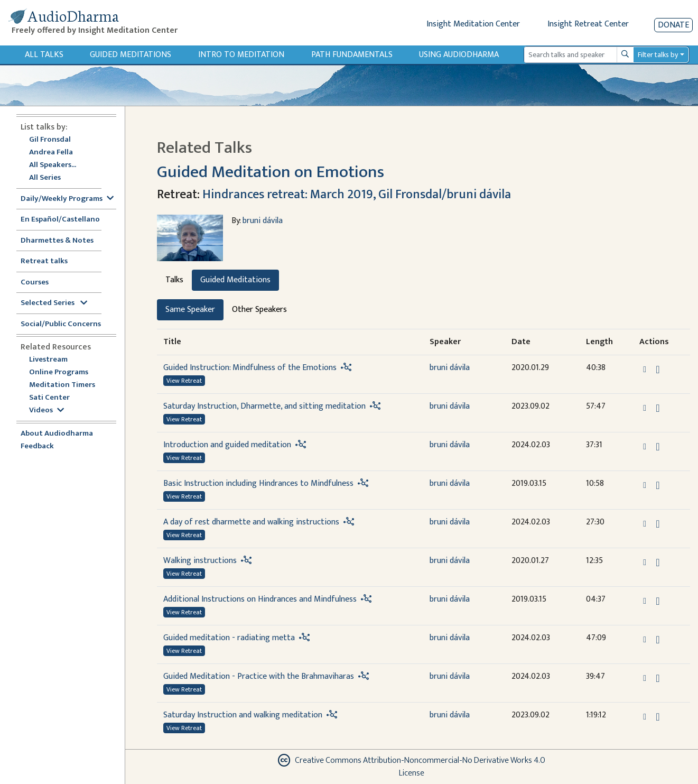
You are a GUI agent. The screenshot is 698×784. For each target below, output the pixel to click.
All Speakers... (53, 165)
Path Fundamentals (352, 55)
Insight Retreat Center (588, 24)
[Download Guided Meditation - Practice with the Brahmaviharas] (658, 678)
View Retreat (184, 381)
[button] (646, 369)
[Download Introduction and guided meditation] (658, 447)
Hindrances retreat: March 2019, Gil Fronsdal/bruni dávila (357, 195)
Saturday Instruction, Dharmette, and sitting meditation (264, 406)
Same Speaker (190, 310)
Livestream (48, 360)
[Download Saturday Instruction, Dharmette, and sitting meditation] (658, 408)
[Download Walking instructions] (658, 562)
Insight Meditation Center (473, 24)
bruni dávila (263, 221)
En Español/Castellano (60, 220)
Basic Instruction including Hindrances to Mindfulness (258, 483)
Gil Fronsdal (50, 140)
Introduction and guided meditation (227, 445)
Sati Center (49, 398)
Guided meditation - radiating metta (229, 638)
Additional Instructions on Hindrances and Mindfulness (260, 599)
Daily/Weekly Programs (67, 199)
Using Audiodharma (459, 55)
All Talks (44, 55)
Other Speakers (259, 310)
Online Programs (59, 372)
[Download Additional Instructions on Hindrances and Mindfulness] (658, 601)
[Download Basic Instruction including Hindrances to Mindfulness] (658, 485)
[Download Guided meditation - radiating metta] (658, 640)
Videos (46, 411)
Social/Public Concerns (61, 324)
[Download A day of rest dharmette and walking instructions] (658, 524)
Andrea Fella (51, 153)
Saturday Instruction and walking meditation (243, 715)
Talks (174, 280)
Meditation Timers (62, 385)
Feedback (37, 446)
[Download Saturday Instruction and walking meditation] (658, 717)
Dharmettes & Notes (57, 241)
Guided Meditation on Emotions (271, 172)
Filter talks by (658, 55)
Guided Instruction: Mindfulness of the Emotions (250, 368)
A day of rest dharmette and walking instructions (251, 522)
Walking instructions (200, 561)
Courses (35, 283)
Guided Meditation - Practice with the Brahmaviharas (259, 676)
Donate (673, 25)
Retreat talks (44, 261)
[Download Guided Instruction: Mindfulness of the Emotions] (658, 370)
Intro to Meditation (241, 55)
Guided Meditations (131, 55)
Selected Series (54, 303)
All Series (45, 178)
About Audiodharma (57, 434)
